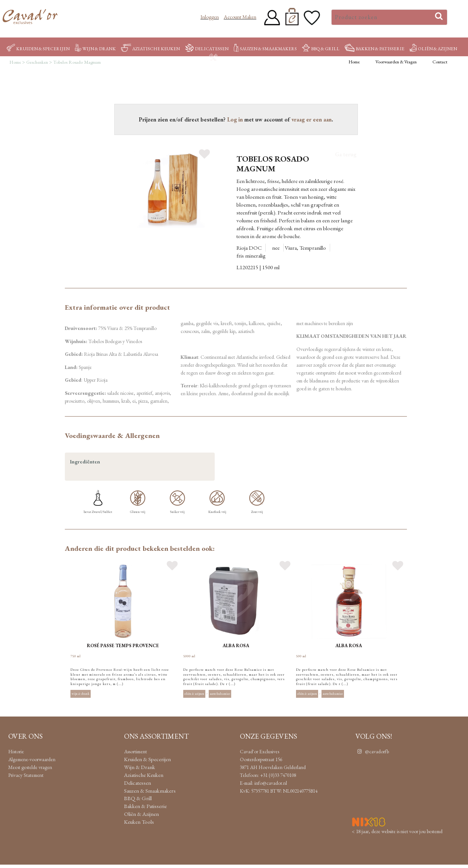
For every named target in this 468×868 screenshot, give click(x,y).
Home (354, 62)
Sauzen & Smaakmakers (265, 49)
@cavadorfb (372, 751)
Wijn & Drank (95, 49)
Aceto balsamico (220, 694)
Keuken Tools (232, 58)
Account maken (240, 17)
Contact (440, 62)
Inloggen (210, 17)
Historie (16, 751)
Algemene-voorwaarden (32, 759)
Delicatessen (207, 49)
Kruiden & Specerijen (38, 49)
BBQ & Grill (321, 49)
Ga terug (346, 154)
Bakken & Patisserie (375, 49)
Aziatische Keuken (150, 49)
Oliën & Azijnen (433, 49)
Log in (235, 119)
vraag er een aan (312, 119)
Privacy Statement (26, 775)
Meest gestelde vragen (30, 767)
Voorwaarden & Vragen (396, 62)
